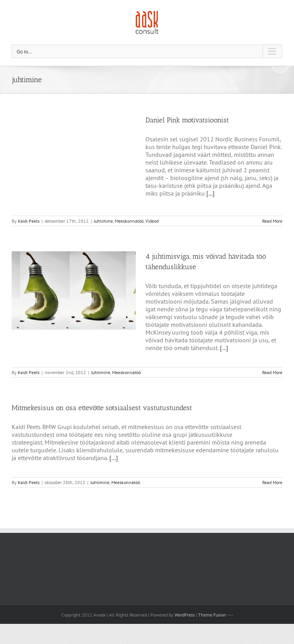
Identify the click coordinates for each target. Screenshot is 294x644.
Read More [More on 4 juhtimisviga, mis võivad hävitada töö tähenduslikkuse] (272, 372)
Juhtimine (103, 221)
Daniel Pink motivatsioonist (187, 120)
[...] (210, 193)
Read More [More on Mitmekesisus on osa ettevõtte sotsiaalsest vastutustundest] (272, 482)
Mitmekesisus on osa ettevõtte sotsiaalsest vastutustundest (102, 408)
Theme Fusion (212, 615)
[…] (114, 458)
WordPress (185, 615)
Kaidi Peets (29, 221)
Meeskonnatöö (129, 221)
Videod (152, 221)
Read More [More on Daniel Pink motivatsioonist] (272, 221)
